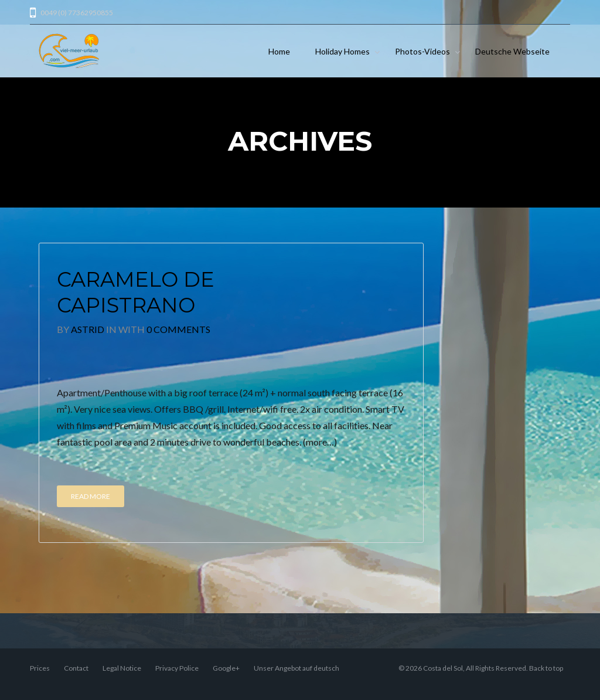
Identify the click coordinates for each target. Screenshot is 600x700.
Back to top (546, 668)
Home (279, 51)
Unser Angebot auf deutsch (296, 668)
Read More (91, 496)
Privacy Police (177, 668)
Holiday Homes (342, 51)
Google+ (226, 668)
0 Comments (178, 329)
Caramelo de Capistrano (136, 292)
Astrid (88, 329)
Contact (76, 668)
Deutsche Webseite (512, 51)
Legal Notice (122, 668)
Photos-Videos (422, 51)
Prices (40, 668)
